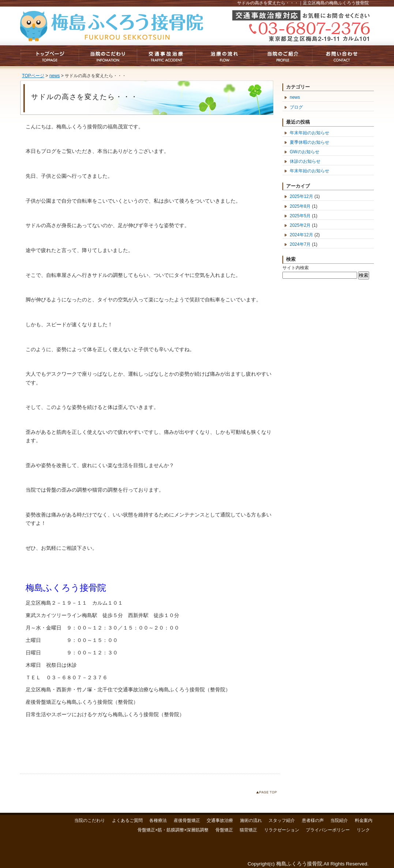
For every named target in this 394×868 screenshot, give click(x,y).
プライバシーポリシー (328, 830)
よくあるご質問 (127, 820)
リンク (363, 830)
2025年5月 (300, 216)
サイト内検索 (296, 268)
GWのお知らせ (305, 152)
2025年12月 (301, 196)
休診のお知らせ (305, 161)
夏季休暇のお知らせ (309, 142)
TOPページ (33, 76)
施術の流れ (251, 820)
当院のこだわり (90, 820)
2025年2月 (300, 225)
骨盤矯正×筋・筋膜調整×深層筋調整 (173, 830)
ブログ (296, 107)
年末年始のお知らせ (309, 133)
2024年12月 (301, 235)
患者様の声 (313, 820)
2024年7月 (300, 244)
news (55, 76)
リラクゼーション (282, 830)
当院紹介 (339, 820)
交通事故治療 (220, 820)
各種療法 (158, 820)
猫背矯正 (248, 830)
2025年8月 (300, 206)
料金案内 (364, 820)
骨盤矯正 (224, 830)
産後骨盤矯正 (187, 820)
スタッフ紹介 (282, 820)
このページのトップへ (268, 794)
